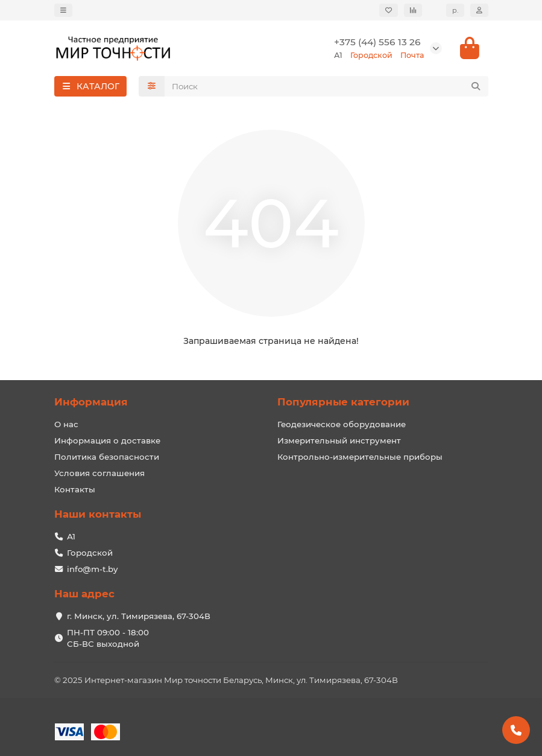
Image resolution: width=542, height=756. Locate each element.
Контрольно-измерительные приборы (360, 457)
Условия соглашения (99, 473)
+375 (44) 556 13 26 (377, 42)
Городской (90, 553)
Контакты (75, 489)
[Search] (326, 86)
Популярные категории (343, 402)
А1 (71, 536)
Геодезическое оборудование (342, 424)
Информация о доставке (107, 440)
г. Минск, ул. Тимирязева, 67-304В (139, 616)
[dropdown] (63, 10)
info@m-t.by (92, 569)
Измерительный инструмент (339, 440)
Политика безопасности (107, 457)
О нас (66, 424)
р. (455, 10)
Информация (91, 402)
